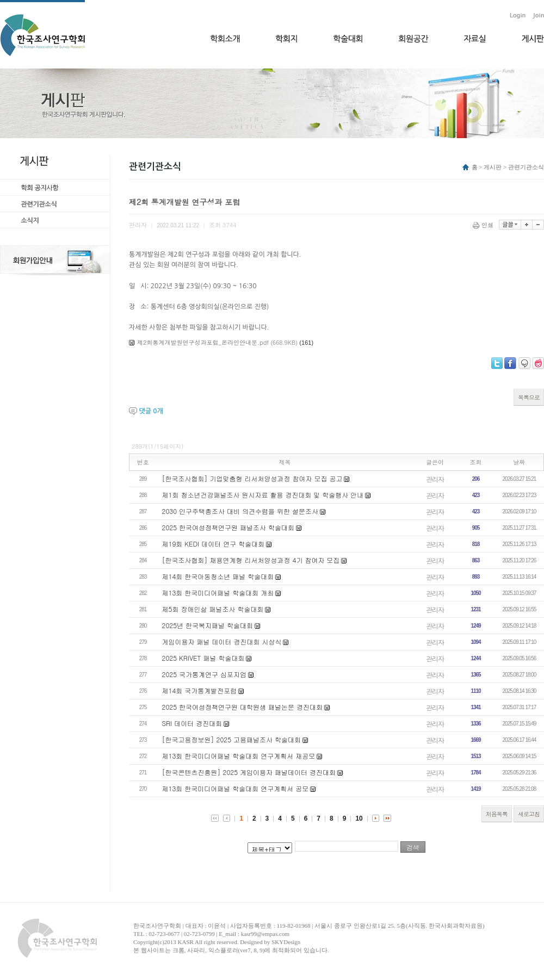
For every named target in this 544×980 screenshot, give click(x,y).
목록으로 (529, 397)
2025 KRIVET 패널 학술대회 (203, 658)
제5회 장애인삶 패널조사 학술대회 (213, 609)
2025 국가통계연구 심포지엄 (205, 674)
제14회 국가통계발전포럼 (200, 690)
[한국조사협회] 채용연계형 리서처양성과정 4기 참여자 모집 (251, 560)
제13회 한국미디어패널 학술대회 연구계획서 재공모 (239, 756)
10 (359, 818)
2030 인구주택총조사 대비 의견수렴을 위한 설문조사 (240, 511)
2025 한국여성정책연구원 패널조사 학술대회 (228, 527)
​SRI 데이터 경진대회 (192, 723)
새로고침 (529, 814)
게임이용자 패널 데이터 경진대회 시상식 (222, 641)
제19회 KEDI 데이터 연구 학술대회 (214, 544)
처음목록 (497, 814)
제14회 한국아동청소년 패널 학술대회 (218, 576)
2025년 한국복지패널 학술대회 (208, 625)
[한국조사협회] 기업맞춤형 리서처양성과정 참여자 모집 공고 (252, 478)
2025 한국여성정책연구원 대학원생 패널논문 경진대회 (243, 707)
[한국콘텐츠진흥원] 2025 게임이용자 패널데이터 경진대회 (249, 772)
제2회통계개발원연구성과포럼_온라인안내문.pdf (203, 342)
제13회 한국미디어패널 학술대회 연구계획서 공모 (236, 788)
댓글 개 (151, 411)
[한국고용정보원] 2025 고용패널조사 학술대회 (232, 739)
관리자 (435, 479)
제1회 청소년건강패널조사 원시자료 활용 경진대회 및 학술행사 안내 (263, 495)
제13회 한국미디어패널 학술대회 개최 (218, 593)
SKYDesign (286, 942)
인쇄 (484, 225)
